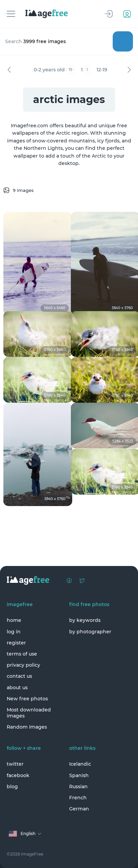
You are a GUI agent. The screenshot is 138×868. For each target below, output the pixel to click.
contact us (19, 676)
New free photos (27, 699)
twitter (15, 764)
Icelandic (80, 764)
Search (123, 41)
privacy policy (23, 665)
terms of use (22, 654)
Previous (9, 70)
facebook (18, 775)
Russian (78, 787)
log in (14, 632)
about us (17, 688)
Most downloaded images (29, 713)
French (78, 798)
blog (12, 787)
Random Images (27, 727)
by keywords (85, 620)
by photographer (90, 632)
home (14, 620)
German (79, 809)
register (16, 643)
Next (129, 70)
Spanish (79, 775)
